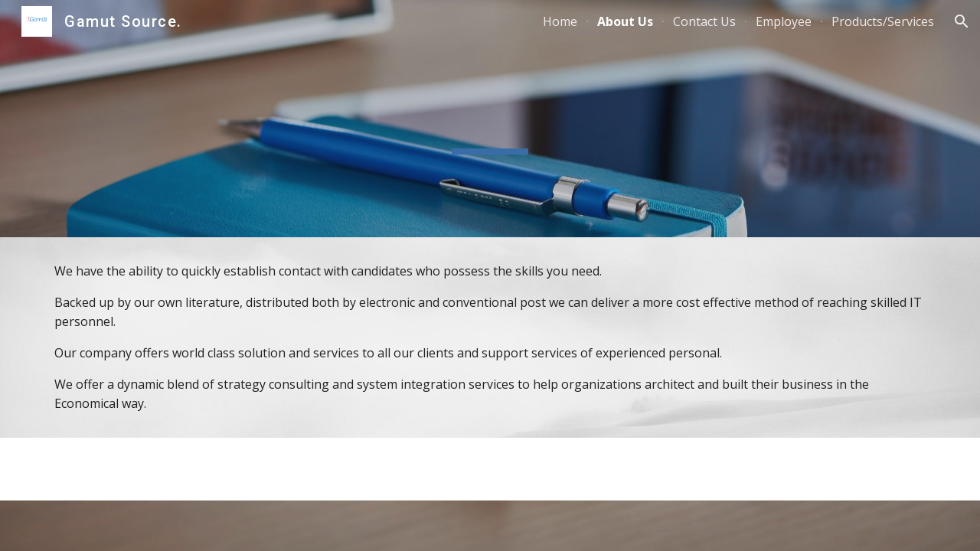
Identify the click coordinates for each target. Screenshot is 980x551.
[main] (490, 337)
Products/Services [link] (883, 21)
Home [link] (560, 21)
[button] (962, 21)
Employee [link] (784, 21)
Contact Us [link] (704, 21)
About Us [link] (625, 21)
